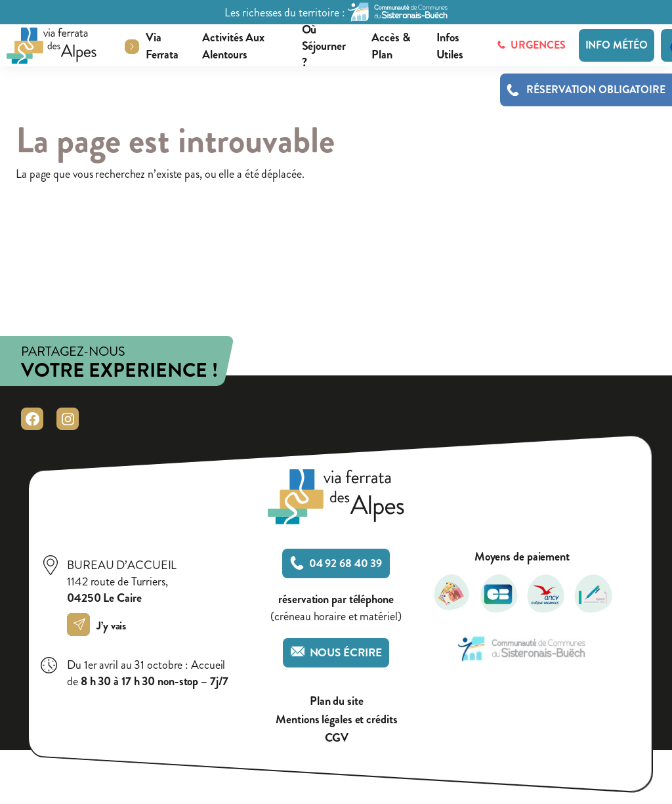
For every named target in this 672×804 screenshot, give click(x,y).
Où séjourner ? (324, 47)
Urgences (531, 45)
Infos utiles (450, 47)
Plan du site (337, 701)
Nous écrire (336, 653)
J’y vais (100, 626)
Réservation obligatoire (596, 90)
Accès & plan (390, 47)
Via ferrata (162, 47)
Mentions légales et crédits (336, 720)
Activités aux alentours (233, 47)
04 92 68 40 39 (336, 563)
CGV (337, 738)
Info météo (617, 45)
